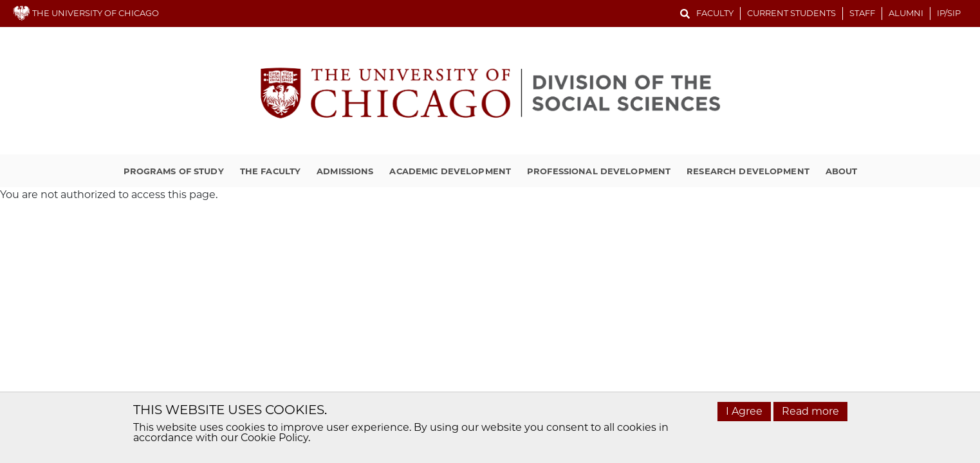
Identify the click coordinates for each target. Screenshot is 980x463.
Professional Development (599, 171)
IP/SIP (949, 13)
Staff (862, 13)
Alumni (906, 13)
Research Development (748, 171)
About (842, 171)
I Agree (744, 411)
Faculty (715, 13)
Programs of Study (174, 171)
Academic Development (450, 171)
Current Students (791, 13)
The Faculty (270, 171)
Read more (810, 411)
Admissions (345, 171)
